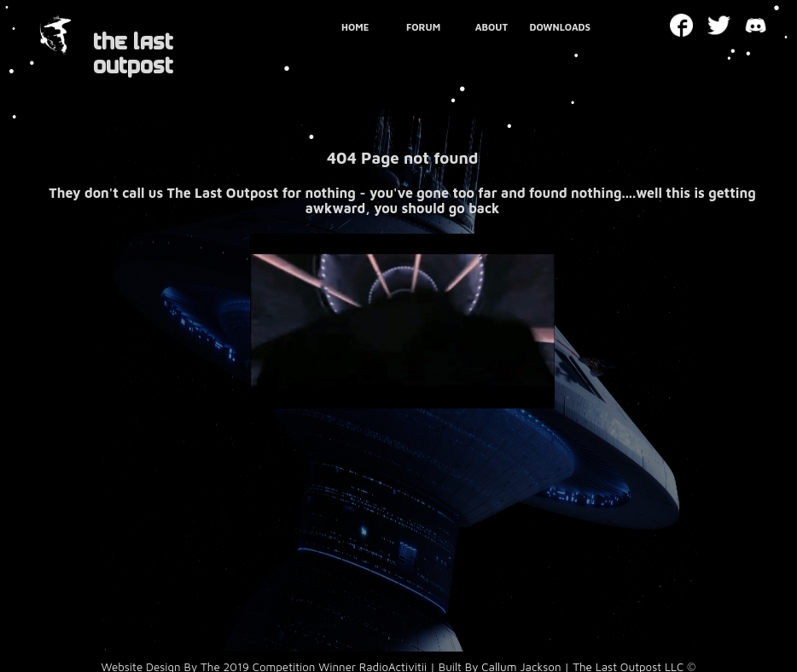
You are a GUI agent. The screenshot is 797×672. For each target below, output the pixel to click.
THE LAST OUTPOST (133, 54)
